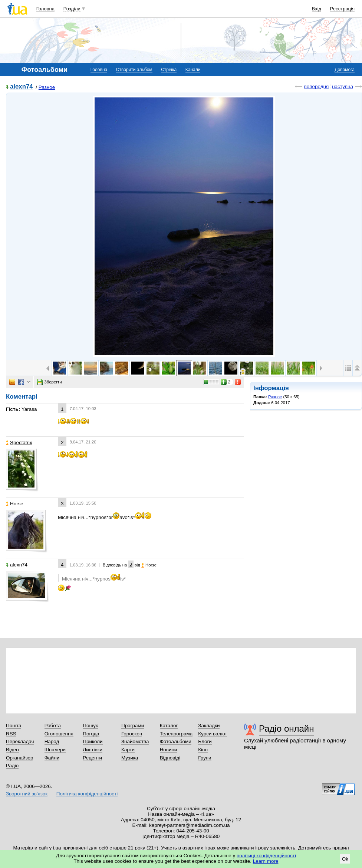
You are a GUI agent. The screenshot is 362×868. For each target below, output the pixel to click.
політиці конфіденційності (266, 856)
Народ (52, 741)
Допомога (345, 70)
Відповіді (170, 758)
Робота (53, 726)
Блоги (205, 741)
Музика (130, 758)
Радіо (12, 766)
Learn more (266, 861)
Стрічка (169, 70)
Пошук (90, 726)
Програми (133, 726)
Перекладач (20, 741)
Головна (45, 9)
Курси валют (213, 734)
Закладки (209, 726)
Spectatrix (19, 443)
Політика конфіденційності (87, 794)
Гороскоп (132, 734)
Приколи (93, 741)
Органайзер (19, 758)
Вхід (317, 9)
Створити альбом (134, 70)
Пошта (14, 726)
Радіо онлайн (287, 729)
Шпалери (55, 750)
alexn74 (22, 87)
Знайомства (135, 741)
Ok (345, 859)
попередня (316, 87)
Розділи (72, 9)
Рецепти (92, 758)
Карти (128, 750)
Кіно (203, 750)
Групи (205, 758)
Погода (91, 734)
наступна (343, 87)
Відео (12, 750)
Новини (169, 750)
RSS (11, 734)
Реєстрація (342, 9)
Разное (47, 87)
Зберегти (49, 382)
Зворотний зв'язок (27, 794)
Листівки (93, 750)
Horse (15, 504)
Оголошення (59, 734)
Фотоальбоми (176, 741)
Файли (52, 758)
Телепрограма (176, 734)
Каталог (169, 726)
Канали (193, 70)
